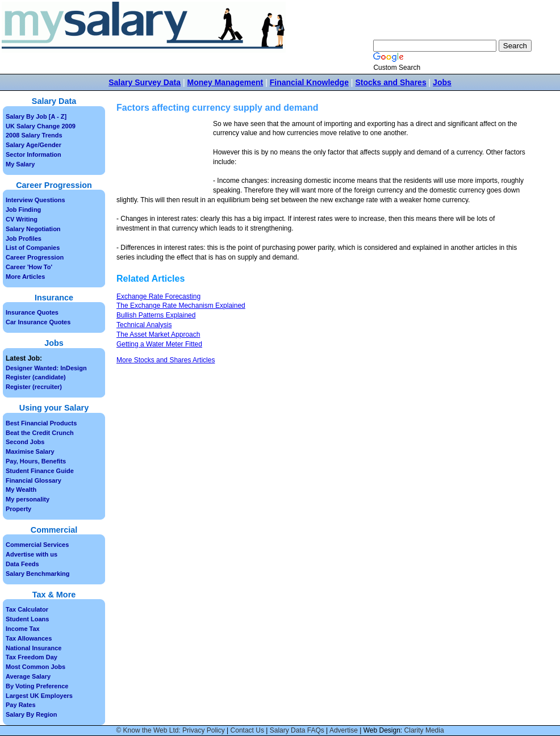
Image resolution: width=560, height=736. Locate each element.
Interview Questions (35, 200)
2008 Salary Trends (34, 135)
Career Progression (35, 257)
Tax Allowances (29, 638)
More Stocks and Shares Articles (166, 360)
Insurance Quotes (32, 312)
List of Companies (33, 248)
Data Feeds (22, 564)
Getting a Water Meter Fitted (159, 344)
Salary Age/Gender (34, 145)
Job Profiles (24, 239)
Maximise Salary (30, 451)
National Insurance (34, 648)
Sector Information (34, 154)
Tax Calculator (27, 609)
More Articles (25, 277)
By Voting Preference (37, 686)
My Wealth (21, 490)
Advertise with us (32, 554)
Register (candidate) (36, 377)
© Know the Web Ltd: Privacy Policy (170, 730)
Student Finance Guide (40, 471)
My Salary (20, 164)
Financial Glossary (34, 480)
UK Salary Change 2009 (41, 126)
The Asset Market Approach (158, 334)
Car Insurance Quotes (38, 322)
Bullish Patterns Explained (156, 315)
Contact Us (247, 730)
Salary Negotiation (33, 229)
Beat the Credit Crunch (40, 433)
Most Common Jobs (35, 667)
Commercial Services (37, 545)
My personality (28, 499)
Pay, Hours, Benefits (36, 461)
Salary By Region (31, 714)
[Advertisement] (165, 155)
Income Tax (23, 629)
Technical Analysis (144, 325)
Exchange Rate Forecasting (158, 296)
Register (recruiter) (34, 387)
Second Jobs (25, 442)
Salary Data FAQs (297, 730)
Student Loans (27, 619)
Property (18, 509)
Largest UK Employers (39, 696)
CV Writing (22, 219)
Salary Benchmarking (38, 574)
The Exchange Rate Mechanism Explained (181, 306)
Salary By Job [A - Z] (36, 116)
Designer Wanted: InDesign (46, 368)
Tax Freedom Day (32, 657)
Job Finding (23, 210)
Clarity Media (424, 730)
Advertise (344, 730)
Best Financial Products (41, 423)
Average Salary (28, 676)
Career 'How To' (29, 267)
